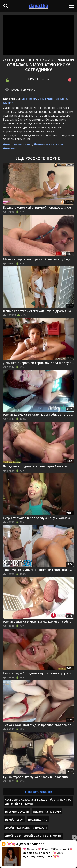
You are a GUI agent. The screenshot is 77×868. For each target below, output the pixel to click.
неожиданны (38, 819)
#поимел (10, 148)
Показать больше (38, 792)
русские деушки (17, 811)
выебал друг (15, 819)
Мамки (8, 103)
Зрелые (61, 99)
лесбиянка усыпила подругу (26, 828)
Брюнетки (29, 99)
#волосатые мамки (18, 144)
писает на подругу (47, 811)
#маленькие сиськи (48, 144)
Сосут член (46, 99)
